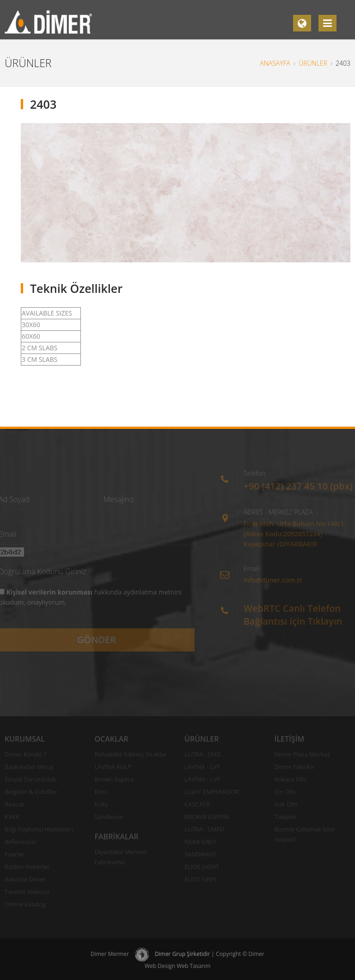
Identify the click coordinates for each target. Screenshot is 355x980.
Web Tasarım (193, 966)
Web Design (160, 966)
